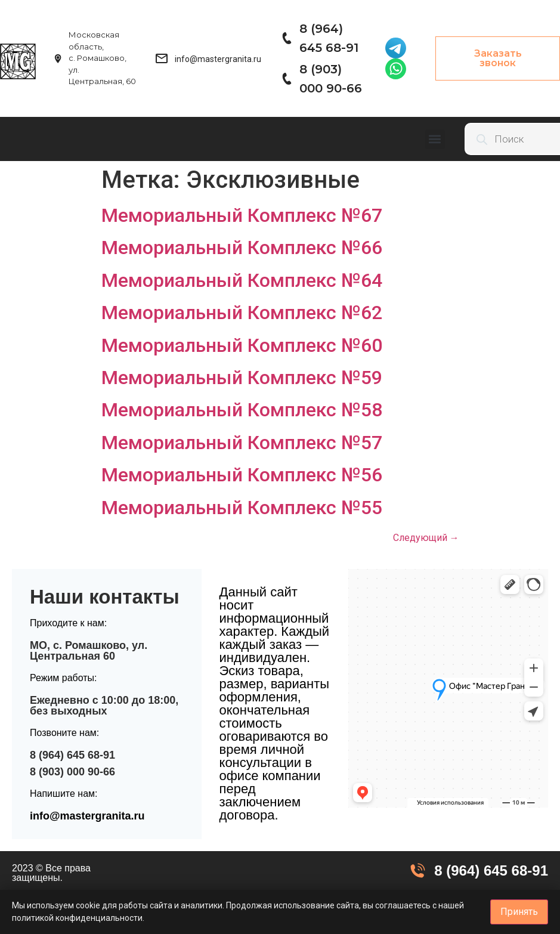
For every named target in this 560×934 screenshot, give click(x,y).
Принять (519, 912)
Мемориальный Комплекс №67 (242, 215)
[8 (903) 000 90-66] (286, 79)
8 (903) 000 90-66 (72, 772)
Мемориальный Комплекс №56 (242, 475)
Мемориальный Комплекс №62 (242, 313)
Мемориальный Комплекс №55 (242, 508)
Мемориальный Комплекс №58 (242, 410)
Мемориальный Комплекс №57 (242, 443)
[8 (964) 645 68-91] (286, 38)
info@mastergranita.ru (87, 816)
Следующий (426, 538)
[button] (435, 139)
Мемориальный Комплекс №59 (242, 378)
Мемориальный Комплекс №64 (242, 280)
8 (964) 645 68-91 (72, 755)
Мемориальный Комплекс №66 (242, 248)
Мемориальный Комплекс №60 (242, 345)
